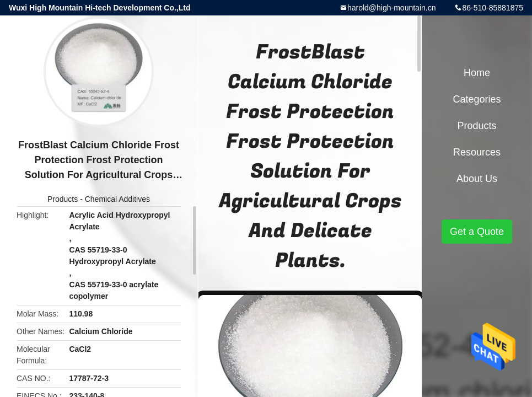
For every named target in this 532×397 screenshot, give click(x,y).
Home (477, 73)
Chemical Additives (117, 199)
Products (63, 199)
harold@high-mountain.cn (392, 8)
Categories (477, 99)
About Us (477, 179)
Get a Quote (477, 232)
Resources (477, 152)
